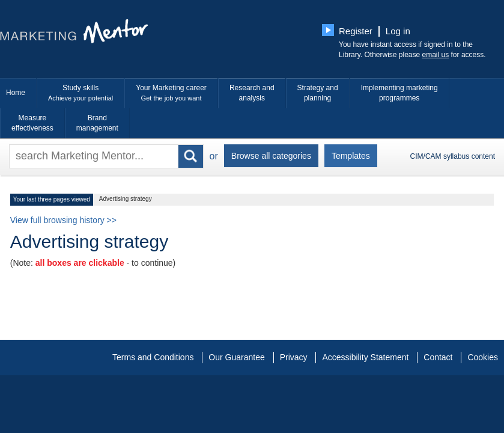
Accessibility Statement (365, 357)
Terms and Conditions (153, 357)
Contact (438, 357)
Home (16, 93)
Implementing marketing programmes (399, 93)
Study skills (80, 94)
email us (436, 55)
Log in (398, 31)
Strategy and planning (318, 93)
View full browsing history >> (63, 220)
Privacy (294, 357)
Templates (351, 156)
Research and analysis (252, 93)
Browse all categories (271, 156)
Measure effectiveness (32, 123)
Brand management (97, 123)
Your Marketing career (171, 94)
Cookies (483, 357)
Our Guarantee (236, 357)
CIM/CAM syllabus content (453, 156)
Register (356, 31)
